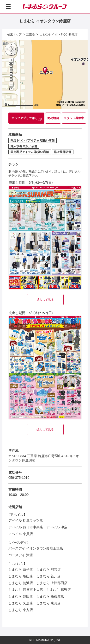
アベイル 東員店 (21, 534)
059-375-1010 (19, 478)
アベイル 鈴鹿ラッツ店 (26, 520)
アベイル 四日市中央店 (26, 527)
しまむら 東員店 (48, 603)
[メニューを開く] (8, 6)
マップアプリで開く (24, 118)
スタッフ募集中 (74, 118)
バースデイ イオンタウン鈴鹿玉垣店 (36, 548)
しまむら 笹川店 (48, 576)
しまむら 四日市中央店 (26, 590)
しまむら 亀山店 (21, 576)
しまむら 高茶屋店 (50, 596)
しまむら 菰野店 (59, 590)
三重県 (30, 34)
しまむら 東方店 (21, 610)
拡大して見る (45, 300)
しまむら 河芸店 (48, 569)
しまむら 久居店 (21, 603)
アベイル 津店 (57, 527)
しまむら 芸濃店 (21, 583)
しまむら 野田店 (21, 596)
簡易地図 (53, 118)
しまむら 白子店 (21, 569)
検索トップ (14, 34)
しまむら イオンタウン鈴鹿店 (58, 34)
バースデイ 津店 (21, 555)
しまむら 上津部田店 (52, 583)
